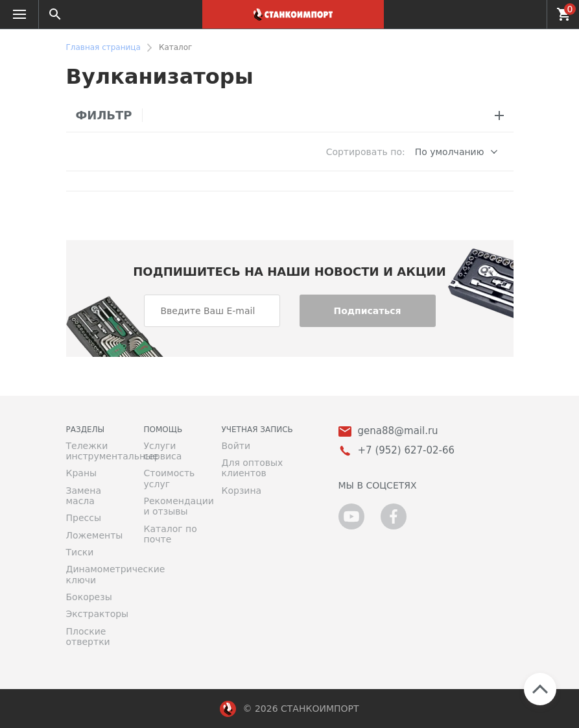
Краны (82, 473)
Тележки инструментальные (95, 451)
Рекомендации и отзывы (173, 506)
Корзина (242, 491)
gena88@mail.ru (398, 431)
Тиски (80, 552)
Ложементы (95, 535)
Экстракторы (95, 614)
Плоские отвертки (88, 637)
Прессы (84, 518)
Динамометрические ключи (95, 574)
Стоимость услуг (170, 478)
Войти (236, 446)
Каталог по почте (171, 534)
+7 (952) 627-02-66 (529, 14)
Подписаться (367, 311)
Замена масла (84, 496)
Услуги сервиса (163, 451)
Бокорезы (89, 597)
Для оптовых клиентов (253, 468)
